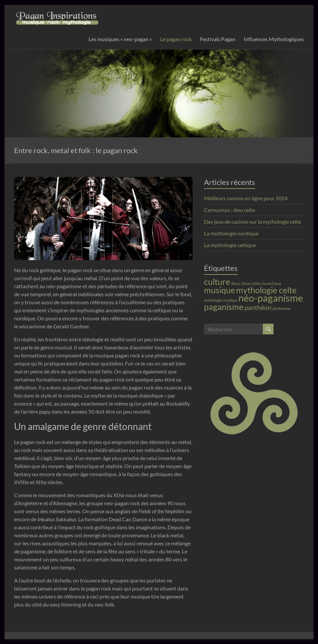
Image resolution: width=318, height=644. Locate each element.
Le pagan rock (176, 39)
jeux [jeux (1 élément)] (278, 283)
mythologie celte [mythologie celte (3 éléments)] (266, 290)
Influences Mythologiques (274, 39)
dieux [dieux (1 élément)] (236, 283)
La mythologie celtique (230, 245)
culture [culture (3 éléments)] (217, 282)
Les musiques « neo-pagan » (120, 39)
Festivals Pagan (218, 39)
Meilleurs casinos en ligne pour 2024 (246, 198)
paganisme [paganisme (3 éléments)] (224, 307)
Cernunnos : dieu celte (230, 210)
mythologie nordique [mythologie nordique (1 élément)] (221, 300)
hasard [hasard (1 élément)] (268, 283)
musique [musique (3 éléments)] (220, 290)
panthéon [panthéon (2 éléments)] (258, 307)
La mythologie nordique (231, 233)
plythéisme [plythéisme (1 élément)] (282, 308)
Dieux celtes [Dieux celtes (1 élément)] (251, 283)
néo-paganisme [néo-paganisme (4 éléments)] (271, 298)
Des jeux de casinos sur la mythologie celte (252, 222)
